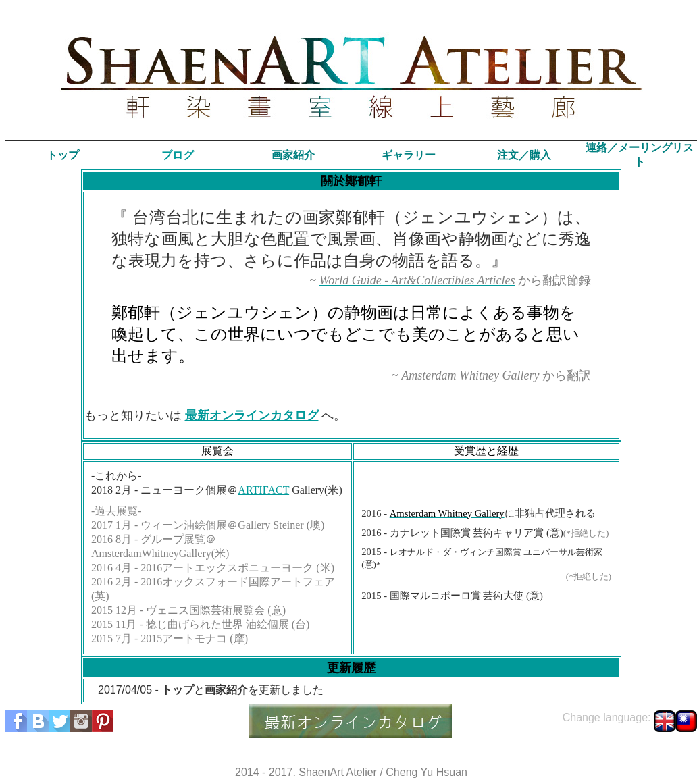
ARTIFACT (263, 490)
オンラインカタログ (264, 415)
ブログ (178, 155)
